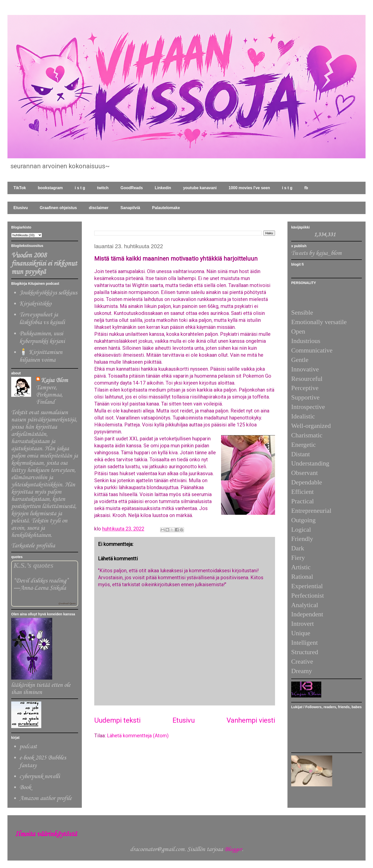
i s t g (80, 188)
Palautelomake (166, 208)
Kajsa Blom (54, 380)
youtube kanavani (200, 188)
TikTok (20, 188)
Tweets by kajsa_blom (316, 253)
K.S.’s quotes (33, 565)
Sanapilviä (130, 208)
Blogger (233, 849)
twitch (103, 188)
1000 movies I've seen (249, 188)
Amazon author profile (46, 798)
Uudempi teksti (117, 720)
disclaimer (99, 208)
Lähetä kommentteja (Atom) (138, 736)
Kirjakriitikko (35, 304)
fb (306, 188)
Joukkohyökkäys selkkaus (48, 293)
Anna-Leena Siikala (43, 588)
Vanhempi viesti (251, 720)
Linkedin (163, 188)
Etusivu (21, 208)
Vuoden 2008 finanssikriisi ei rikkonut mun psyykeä (44, 264)
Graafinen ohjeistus (58, 208)
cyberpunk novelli (40, 777)
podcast (28, 747)
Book (25, 787)
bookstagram (50, 188)
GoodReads (132, 188)
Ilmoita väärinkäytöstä (46, 834)
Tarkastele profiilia (33, 546)
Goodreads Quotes (67, 604)
